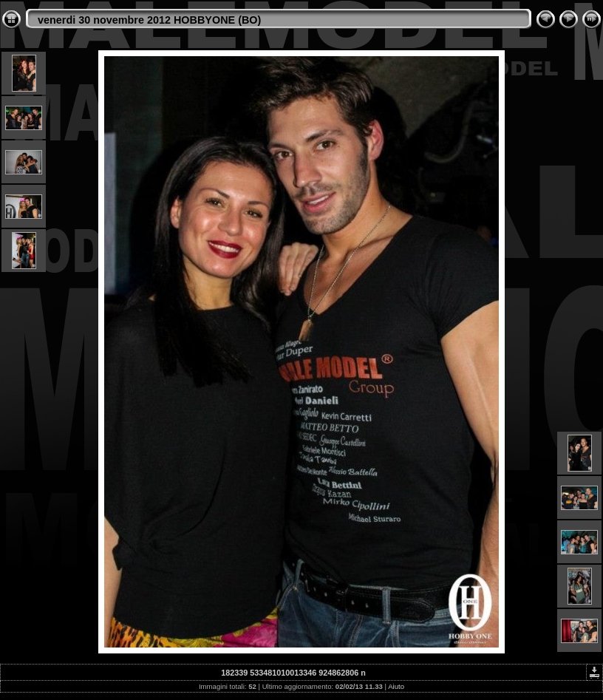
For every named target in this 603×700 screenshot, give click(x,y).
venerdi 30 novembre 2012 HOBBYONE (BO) (149, 20)
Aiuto (396, 686)
